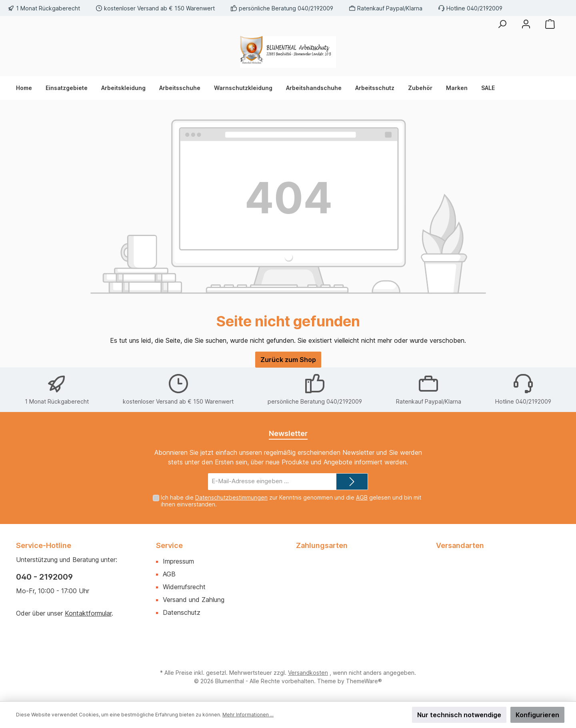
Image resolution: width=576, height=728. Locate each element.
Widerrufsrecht (184, 587)
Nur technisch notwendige (459, 715)
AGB (362, 497)
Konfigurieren (537, 715)
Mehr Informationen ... (248, 715)
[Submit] (352, 482)
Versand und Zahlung (194, 600)
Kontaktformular (88, 613)
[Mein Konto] (526, 24)
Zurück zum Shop (288, 360)
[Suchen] (502, 24)
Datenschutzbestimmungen (231, 497)
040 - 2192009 (44, 577)
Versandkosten (308, 673)
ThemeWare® (364, 681)
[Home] (27, 88)
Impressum (178, 561)
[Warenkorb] (550, 24)
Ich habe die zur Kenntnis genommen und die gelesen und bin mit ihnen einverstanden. (291, 501)
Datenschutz (182, 612)
